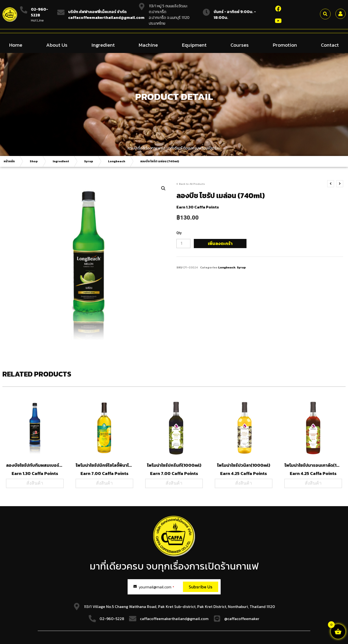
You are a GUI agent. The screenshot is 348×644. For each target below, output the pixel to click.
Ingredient (103, 45)
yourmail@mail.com (156, 587)
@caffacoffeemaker (242, 618)
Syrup (89, 161)
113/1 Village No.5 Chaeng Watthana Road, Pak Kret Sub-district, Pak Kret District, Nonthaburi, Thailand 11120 (180, 606)
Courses (240, 45)
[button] (325, 14)
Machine (148, 45)
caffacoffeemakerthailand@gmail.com (174, 618)
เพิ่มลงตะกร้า (220, 243)
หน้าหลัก (9, 161)
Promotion (285, 45)
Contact (330, 45)
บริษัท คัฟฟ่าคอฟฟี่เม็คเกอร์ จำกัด (97, 12)
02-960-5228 (40, 12)
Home (16, 45)
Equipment (194, 45)
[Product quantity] (183, 243)
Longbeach (117, 161)
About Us (57, 45)
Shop (34, 161)
